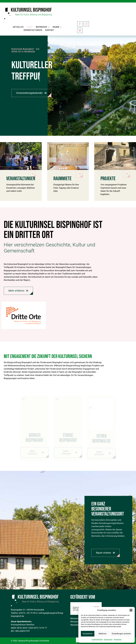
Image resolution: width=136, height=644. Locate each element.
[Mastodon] (80, 30)
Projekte (108, 179)
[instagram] (86, 24)
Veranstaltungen (21, 179)
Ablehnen (102, 634)
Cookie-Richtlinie (97, 639)
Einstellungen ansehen (121, 634)
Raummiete (62, 179)
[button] (131, 610)
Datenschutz (108, 639)
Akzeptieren (88, 634)
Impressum (118, 639)
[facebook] (80, 24)
